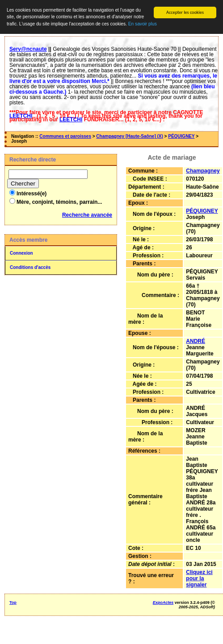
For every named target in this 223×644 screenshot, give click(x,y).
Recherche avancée (87, 215)
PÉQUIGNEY (181, 136)
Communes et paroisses (65, 136)
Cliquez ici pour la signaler (199, 578)
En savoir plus (143, 24)
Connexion (21, 253)
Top (13, 603)
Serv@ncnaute (28, 49)
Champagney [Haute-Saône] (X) (129, 136)
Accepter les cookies (185, 12)
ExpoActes (163, 603)
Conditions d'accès (30, 267)
